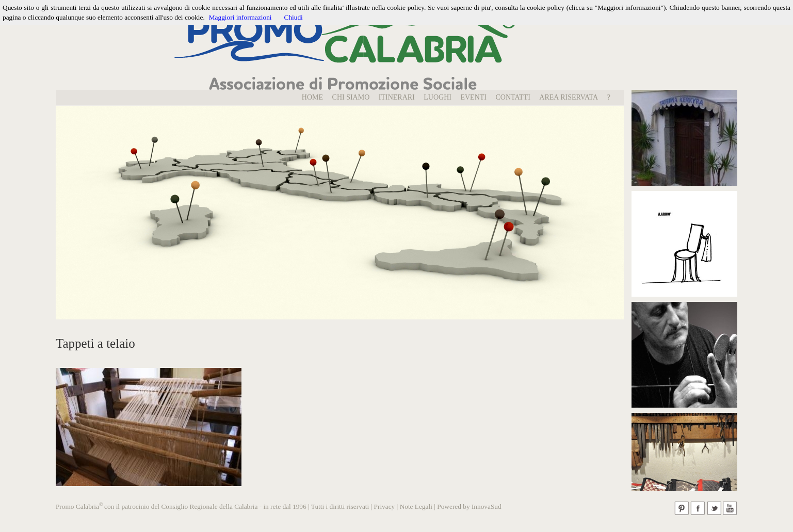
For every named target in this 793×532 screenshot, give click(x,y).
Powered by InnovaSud (469, 506)
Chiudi (294, 17)
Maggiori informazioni (240, 17)
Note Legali (416, 506)
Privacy (385, 506)
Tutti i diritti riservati (340, 506)
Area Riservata (569, 97)
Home (312, 97)
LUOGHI (438, 97)
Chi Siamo (351, 97)
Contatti (513, 97)
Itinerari (397, 97)
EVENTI (473, 97)
